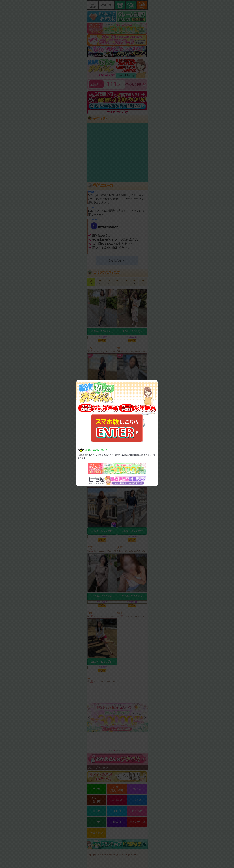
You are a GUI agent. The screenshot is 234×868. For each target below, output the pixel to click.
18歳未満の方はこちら (98, 450)
